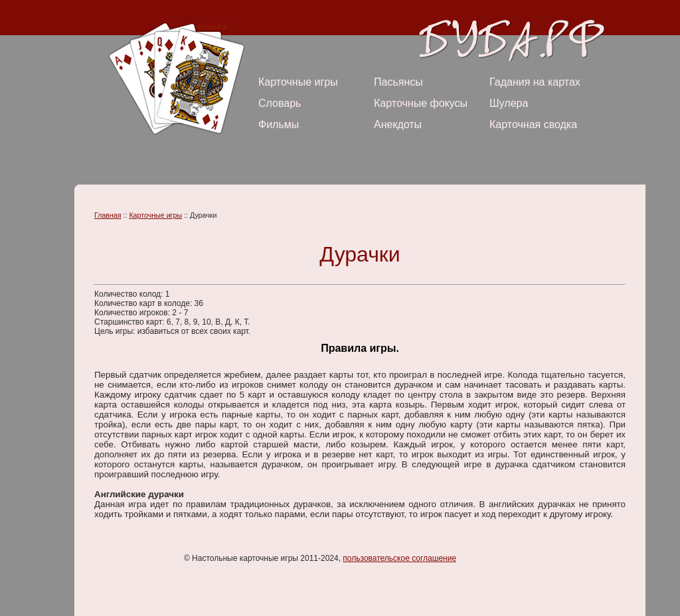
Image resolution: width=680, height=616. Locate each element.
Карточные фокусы (421, 103)
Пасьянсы (398, 82)
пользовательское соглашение (399, 558)
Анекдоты (398, 124)
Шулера (509, 103)
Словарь (280, 103)
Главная (108, 215)
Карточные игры (298, 82)
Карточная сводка (533, 124)
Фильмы (279, 124)
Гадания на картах (535, 82)
